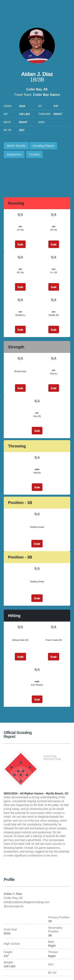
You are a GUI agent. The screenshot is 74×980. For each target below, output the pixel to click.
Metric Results (16, 146)
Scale (20, 244)
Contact (35, 154)
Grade (37, 544)
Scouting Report (43, 146)
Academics (14, 154)
